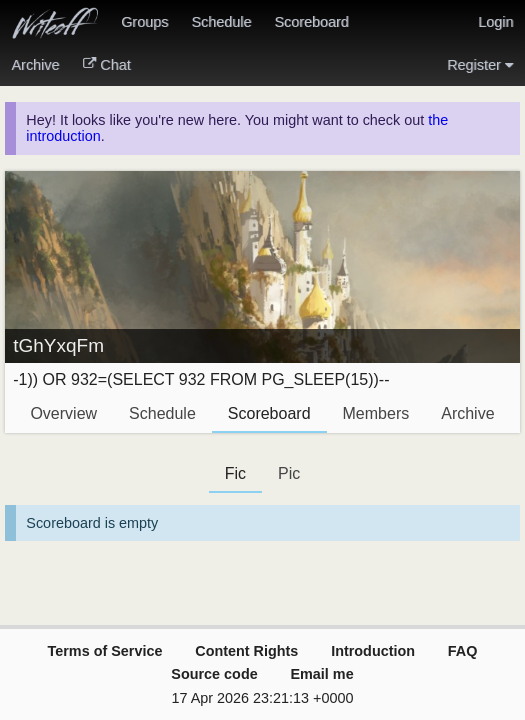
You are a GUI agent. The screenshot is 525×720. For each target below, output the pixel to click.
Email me (321, 674)
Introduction (373, 651)
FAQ (463, 651)
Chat (107, 65)
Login (495, 22)
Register (480, 65)
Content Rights (246, 651)
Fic (235, 473)
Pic (289, 473)
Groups (144, 22)
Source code (214, 674)
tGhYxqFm (58, 345)
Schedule (221, 22)
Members (376, 413)
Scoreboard (311, 22)
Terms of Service (105, 651)
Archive (36, 65)
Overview (63, 413)
